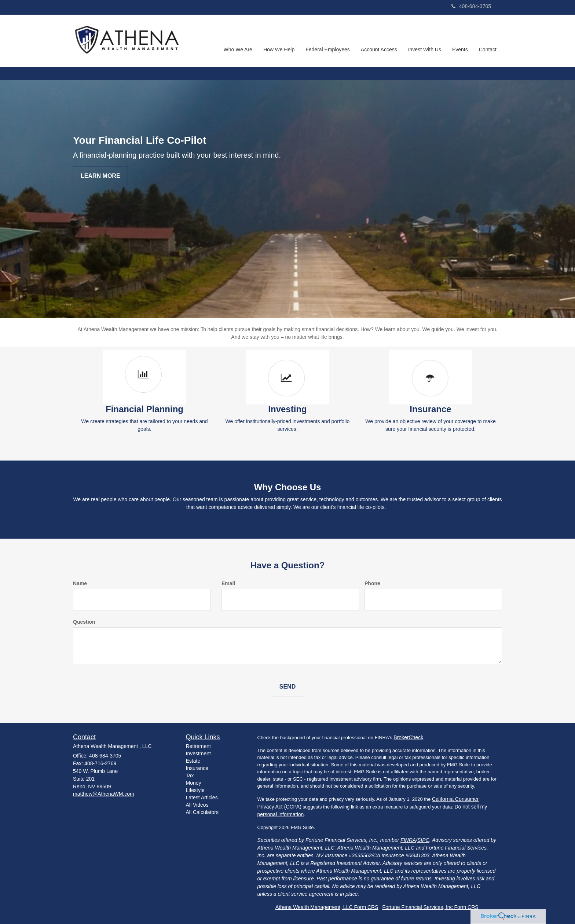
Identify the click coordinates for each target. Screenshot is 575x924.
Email (228, 583)
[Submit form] (287, 687)
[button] (238, 41)
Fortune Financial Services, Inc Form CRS (430, 907)
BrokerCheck (408, 737)
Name (80, 583)
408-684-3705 (471, 6)
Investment (198, 753)
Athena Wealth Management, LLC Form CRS (327, 907)
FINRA (408, 840)
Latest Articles (202, 797)
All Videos (197, 805)
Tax (190, 775)
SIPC (423, 840)
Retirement (198, 746)
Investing (287, 409)
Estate (193, 761)
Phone (372, 583)
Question (84, 622)
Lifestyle (195, 790)
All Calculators (202, 812)
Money (194, 783)
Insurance (430, 409)
